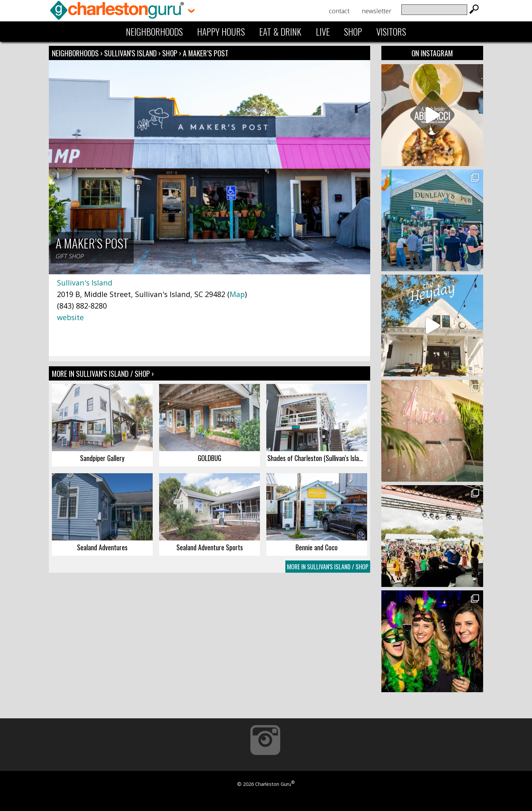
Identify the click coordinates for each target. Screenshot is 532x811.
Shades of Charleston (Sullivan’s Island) (317, 458)
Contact (339, 11)
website (70, 317)
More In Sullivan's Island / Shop (328, 567)
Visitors (391, 32)
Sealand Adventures (102, 547)
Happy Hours (221, 32)
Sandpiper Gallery (102, 458)
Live (323, 32)
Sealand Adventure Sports (210, 547)
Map (237, 294)
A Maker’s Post (206, 53)
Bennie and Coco (317, 547)
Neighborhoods (154, 32)
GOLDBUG (210, 458)
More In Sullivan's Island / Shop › (103, 373)
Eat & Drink (280, 32)
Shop (353, 32)
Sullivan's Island (131, 53)
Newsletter (376, 11)
